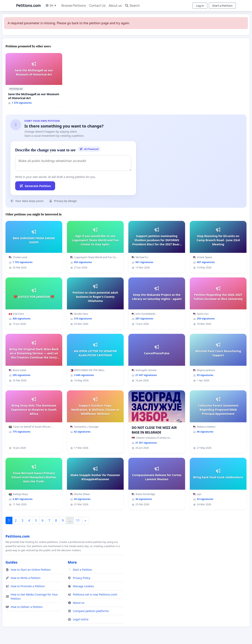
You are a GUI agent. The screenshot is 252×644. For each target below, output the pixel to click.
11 (78, 520)
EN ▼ (51, 5)
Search (132, 6)
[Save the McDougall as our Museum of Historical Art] (34, 80)
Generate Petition (35, 186)
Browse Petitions (74, 6)
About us (115, 6)
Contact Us (97, 6)
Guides (12, 562)
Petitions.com (28, 6)
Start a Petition (222, 6)
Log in (200, 6)
